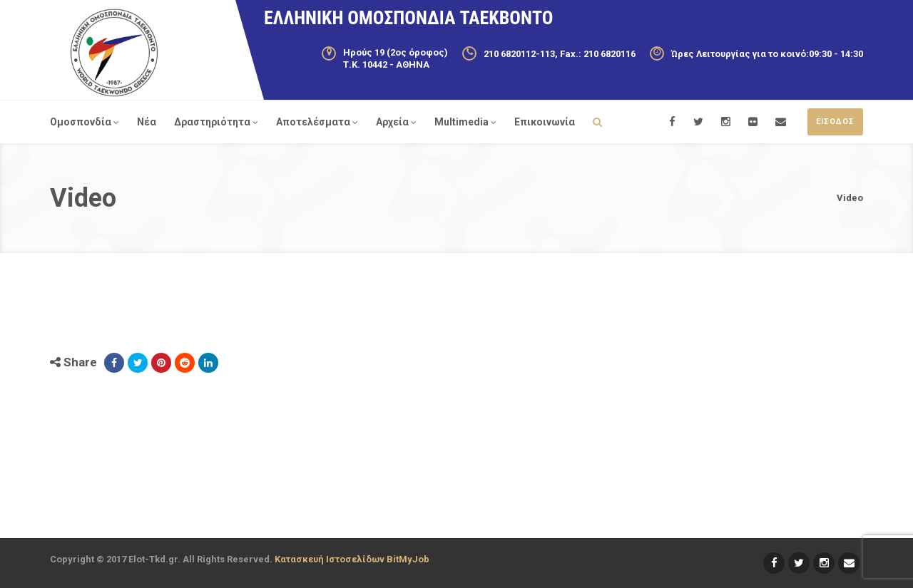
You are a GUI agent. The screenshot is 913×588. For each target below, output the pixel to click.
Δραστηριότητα (216, 122)
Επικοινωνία (545, 122)
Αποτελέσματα (317, 122)
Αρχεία (396, 122)
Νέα (147, 122)
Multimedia (465, 122)
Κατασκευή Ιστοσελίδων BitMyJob (352, 559)
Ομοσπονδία (85, 122)
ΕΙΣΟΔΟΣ (835, 122)
